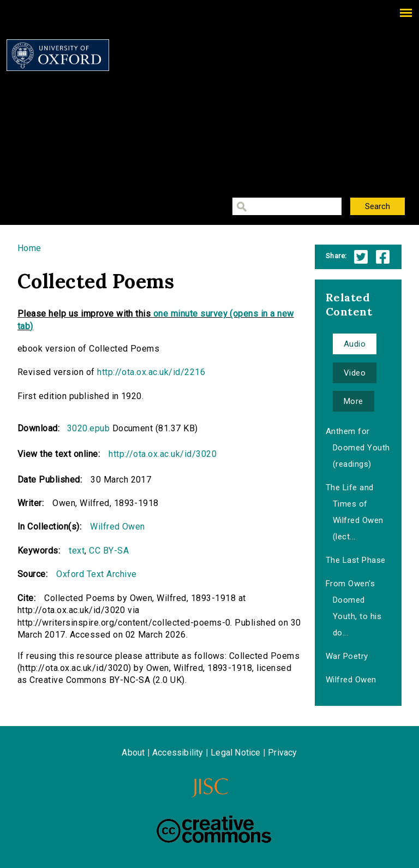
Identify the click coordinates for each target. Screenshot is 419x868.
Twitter (361, 257)
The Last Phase (356, 560)
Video (355, 373)
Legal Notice (235, 753)
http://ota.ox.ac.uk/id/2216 (151, 372)
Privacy (282, 753)
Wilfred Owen (118, 527)
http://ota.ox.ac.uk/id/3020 (163, 454)
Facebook (383, 257)
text (77, 551)
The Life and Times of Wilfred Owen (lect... (355, 512)
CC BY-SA (109, 551)
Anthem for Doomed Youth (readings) (358, 448)
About (133, 753)
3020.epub (88, 428)
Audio (355, 344)
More (354, 401)
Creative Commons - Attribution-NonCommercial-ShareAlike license (214, 829)
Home (29, 248)
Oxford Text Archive (96, 574)
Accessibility (178, 753)
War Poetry (347, 656)
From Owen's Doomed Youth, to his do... (354, 608)
